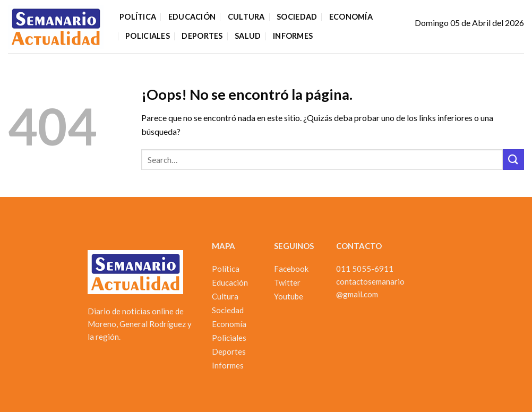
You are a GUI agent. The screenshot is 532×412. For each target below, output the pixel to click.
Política (138, 17)
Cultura (246, 17)
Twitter (287, 282)
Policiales (148, 36)
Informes (293, 36)
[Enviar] (513, 160)
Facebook (291, 269)
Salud (248, 36)
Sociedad (297, 17)
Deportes (202, 36)
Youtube (289, 296)
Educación (192, 17)
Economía (351, 17)
